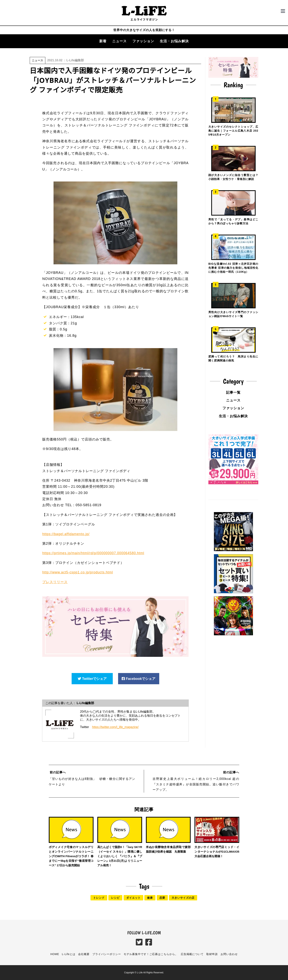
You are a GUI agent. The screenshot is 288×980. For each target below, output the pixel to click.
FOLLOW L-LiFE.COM (144, 933)
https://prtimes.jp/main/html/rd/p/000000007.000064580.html (94, 553)
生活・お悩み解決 (174, 41)
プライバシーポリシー (107, 954)
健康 (150, 898)
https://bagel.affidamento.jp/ (66, 534)
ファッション (143, 41)
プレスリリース (55, 582)
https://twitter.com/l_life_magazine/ (115, 727)
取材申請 (212, 954)
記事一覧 (233, 392)
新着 (103, 41)
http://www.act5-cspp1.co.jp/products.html (78, 572)
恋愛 (162, 898)
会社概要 (84, 954)
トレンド (99, 898)
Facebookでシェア (139, 679)
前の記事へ (57, 772)
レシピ (115, 898)
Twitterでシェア (92, 679)
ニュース (119, 41)
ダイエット (133, 898)
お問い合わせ (229, 954)
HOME (55, 954)
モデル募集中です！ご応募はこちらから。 (151, 954)
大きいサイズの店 (183, 898)
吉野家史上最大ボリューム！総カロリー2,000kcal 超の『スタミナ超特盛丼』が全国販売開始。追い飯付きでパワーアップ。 (196, 784)
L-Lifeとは (69, 954)
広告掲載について (192, 954)
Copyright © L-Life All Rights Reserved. (144, 973)
